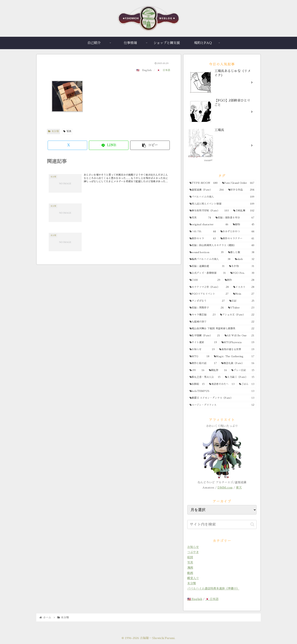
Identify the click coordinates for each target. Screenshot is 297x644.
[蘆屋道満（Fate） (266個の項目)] (207, 190)
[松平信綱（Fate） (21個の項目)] (205, 336)
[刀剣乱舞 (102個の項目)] (244, 211)
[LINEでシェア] (109, 145)
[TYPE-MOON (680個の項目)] (204, 183)
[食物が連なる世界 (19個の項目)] (237, 350)
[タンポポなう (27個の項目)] (207, 301)
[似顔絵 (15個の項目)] (197, 384)
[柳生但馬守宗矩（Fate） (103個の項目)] (209, 211)
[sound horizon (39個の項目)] (207, 253)
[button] (150, 145)
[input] (222, 524)
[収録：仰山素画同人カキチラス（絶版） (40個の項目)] (222, 246)
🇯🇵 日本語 (212, 599)
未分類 (53, 131)
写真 (67, 131)
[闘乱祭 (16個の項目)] (218, 370)
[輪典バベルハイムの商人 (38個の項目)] (210, 259)
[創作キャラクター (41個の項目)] (237, 239)
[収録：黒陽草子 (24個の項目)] (207, 308)
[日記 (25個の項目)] (242, 301)
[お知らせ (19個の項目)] (202, 350)
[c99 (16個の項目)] (197, 370)
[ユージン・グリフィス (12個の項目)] (222, 405)
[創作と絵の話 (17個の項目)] (203, 363)
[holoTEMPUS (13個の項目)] (222, 391)
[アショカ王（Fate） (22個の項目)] (237, 315)
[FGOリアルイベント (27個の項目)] (209, 294)
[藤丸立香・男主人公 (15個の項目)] (205, 377)
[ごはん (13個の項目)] (247, 384)
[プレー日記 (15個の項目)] (243, 370)
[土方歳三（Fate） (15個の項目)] (240, 377)
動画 (190, 573)
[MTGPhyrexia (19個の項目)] (238, 343)
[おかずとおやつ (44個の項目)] (237, 232)
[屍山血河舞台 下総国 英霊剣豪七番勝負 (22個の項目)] (222, 329)
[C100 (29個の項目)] (205, 280)
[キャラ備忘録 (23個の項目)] (203, 315)
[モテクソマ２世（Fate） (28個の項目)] (209, 287)
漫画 (190, 568)
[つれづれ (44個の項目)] (203, 232)
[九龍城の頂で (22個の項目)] (222, 322)
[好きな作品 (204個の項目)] (241, 190)
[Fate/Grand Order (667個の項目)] (238, 183)
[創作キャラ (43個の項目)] (203, 239)
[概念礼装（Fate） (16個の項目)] (238, 363)
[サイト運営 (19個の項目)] (203, 343)
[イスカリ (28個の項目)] (244, 287)
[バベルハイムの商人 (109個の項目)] (222, 197)
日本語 (166, 70)
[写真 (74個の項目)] (200, 218)
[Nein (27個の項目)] (244, 294)
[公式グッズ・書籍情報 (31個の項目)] (208, 273)
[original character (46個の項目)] (209, 225)
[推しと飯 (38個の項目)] (241, 253)
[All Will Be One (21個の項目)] (240, 336)
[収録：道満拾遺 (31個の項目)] (207, 266)
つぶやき (193, 552)
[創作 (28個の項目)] (240, 280)
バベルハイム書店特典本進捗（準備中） (213, 588)
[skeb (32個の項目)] (245, 259)
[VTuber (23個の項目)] (241, 308)
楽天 (239, 487)
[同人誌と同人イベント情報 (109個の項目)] (222, 204)
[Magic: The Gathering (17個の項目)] (234, 357)
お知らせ (193, 547)
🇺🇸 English (195, 599)
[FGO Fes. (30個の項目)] (242, 273)
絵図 (190, 557)
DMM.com (225, 487)
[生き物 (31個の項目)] (242, 266)
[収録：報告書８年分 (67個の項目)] (235, 218)
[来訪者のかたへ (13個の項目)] (222, 384)
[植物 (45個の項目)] (244, 225)
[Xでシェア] (67, 145)
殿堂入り (193, 578)
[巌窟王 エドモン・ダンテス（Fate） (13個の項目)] (222, 398)
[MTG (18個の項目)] (199, 357)
